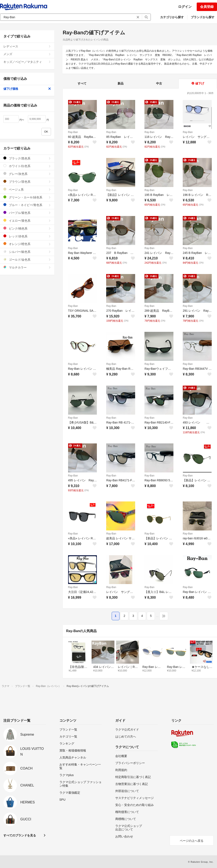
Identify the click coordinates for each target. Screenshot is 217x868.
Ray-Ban (73, 132)
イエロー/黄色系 (27, 221)
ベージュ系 (27, 189)
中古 (159, 83)
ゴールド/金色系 (27, 260)
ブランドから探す (203, 17)
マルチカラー (27, 267)
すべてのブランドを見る (20, 835)
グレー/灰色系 (27, 174)
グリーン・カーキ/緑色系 (27, 197)
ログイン (185, 7)
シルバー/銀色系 (27, 252)
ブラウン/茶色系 (27, 182)
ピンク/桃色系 (27, 228)
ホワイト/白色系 (27, 166)
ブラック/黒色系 (27, 158)
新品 (121, 83)
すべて (82, 83)
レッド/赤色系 (27, 236)
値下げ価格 (27, 89)
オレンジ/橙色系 (27, 244)
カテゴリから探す (172, 17)
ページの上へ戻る (192, 841)
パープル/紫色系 (27, 213)
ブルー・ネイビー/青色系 (27, 205)
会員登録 (207, 7)
